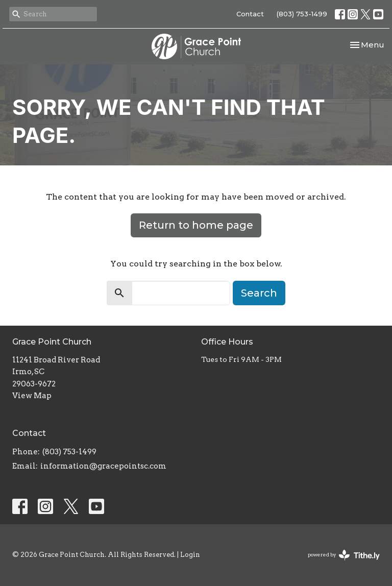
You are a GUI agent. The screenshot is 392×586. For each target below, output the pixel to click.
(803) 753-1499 (302, 14)
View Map (32, 396)
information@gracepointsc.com (103, 466)
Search (259, 293)
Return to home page (196, 225)
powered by (344, 555)
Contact (250, 14)
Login (190, 555)
